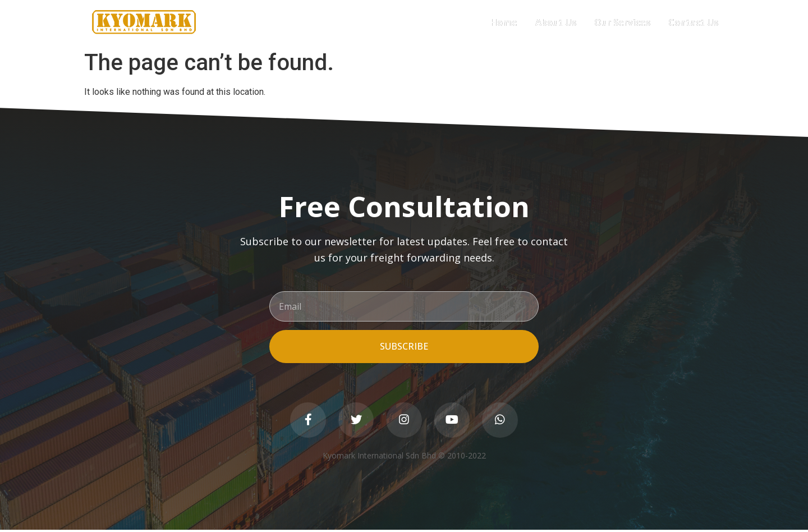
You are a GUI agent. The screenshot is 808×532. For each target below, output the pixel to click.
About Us (556, 22)
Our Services (622, 22)
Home (504, 22)
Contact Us (693, 22)
